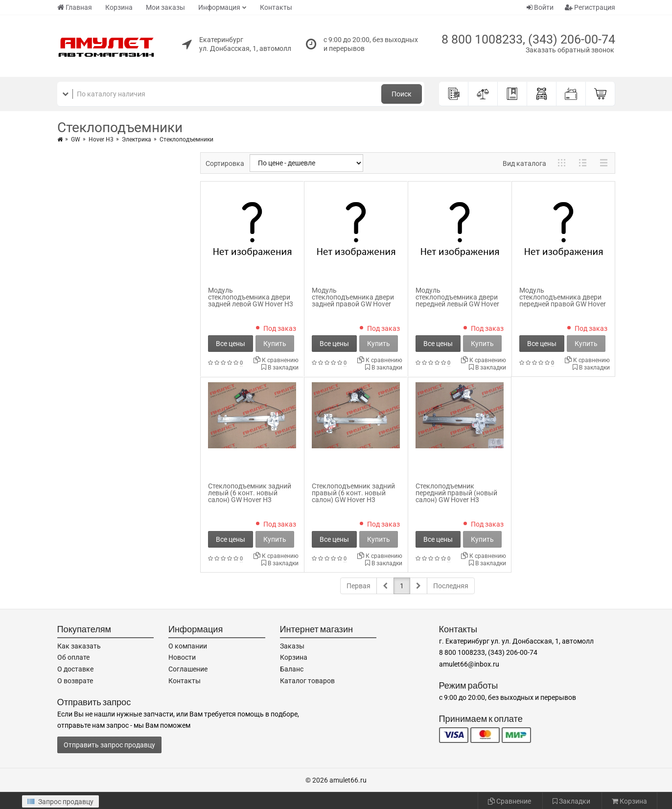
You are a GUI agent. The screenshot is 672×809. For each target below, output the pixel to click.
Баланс (292, 669)
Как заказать (79, 646)
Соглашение (188, 669)
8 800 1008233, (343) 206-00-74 (528, 39)
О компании (188, 646)
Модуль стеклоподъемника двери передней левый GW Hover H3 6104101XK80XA (457, 300)
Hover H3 (101, 139)
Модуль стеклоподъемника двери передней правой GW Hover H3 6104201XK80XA (563, 300)
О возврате (75, 681)
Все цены (231, 344)
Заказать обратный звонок (570, 50)
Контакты (276, 7)
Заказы (292, 646)
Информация (219, 7)
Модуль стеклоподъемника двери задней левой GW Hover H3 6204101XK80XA (251, 300)
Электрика (137, 139)
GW (76, 139)
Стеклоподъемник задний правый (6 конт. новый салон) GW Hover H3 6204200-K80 (353, 496)
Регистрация (590, 7)
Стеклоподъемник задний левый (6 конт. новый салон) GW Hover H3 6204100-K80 (250, 496)
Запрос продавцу (60, 802)
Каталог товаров (307, 681)
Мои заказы (165, 7)
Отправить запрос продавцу (109, 745)
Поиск (402, 94)
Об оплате (73, 657)
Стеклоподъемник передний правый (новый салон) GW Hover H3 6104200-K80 (456, 496)
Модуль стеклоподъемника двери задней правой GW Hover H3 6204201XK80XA (353, 300)
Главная (75, 7)
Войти (540, 7)
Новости (182, 657)
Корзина (119, 7)
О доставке (75, 669)
